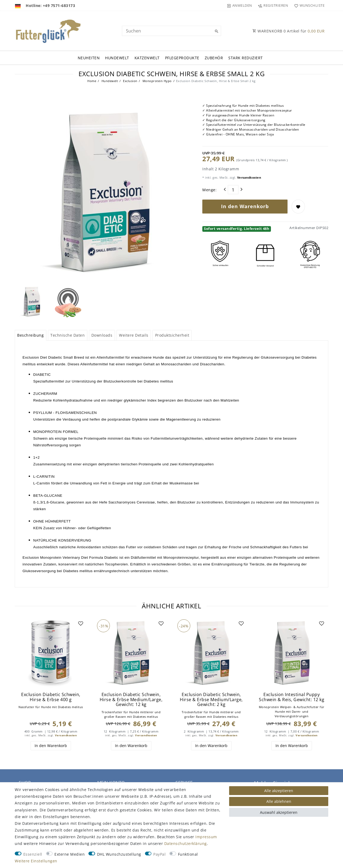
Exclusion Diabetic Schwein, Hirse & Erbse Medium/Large (131, 700)
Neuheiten (89, 58)
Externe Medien (70, 854)
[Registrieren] (273, 5)
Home (92, 81)
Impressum (206, 837)
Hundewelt (117, 58)
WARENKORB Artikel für (288, 31)
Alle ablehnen (279, 801)
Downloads (102, 335)
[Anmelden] (240, 5)
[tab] (31, 335)
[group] (51, 653)
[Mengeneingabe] (233, 190)
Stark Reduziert (246, 58)
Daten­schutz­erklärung (186, 843)
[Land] (18, 5)
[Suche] (216, 31)
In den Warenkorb (245, 206)
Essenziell (33, 854)
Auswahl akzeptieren (279, 812)
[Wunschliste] (308, 5)
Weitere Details (134, 335)
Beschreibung (30, 335)
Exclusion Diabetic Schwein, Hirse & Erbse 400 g (51, 697)
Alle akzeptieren (279, 791)
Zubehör (214, 58)
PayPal (159, 854)
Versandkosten (249, 177)
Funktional (188, 854)
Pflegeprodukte (182, 58)
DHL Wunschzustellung (119, 854)
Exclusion (130, 81)
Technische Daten (68, 335)
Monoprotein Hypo (157, 81)
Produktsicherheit (172, 335)
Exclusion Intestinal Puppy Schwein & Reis (292, 697)
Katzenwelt (147, 58)
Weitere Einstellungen (36, 861)
